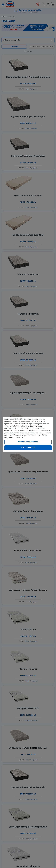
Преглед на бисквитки (28, 442)
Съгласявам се (28, 448)
